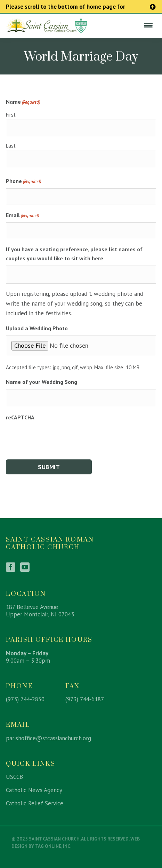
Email (22, 215)
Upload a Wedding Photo (37, 328)
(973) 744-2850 (25, 699)
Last (11, 146)
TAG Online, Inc (53, 846)
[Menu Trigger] (148, 25)
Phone (23, 181)
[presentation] (59, 438)
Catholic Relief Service (35, 803)
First (11, 115)
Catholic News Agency (34, 790)
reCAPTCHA (20, 417)
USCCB (14, 777)
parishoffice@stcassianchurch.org (48, 738)
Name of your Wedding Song (42, 382)
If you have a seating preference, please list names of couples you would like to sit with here (74, 254)
